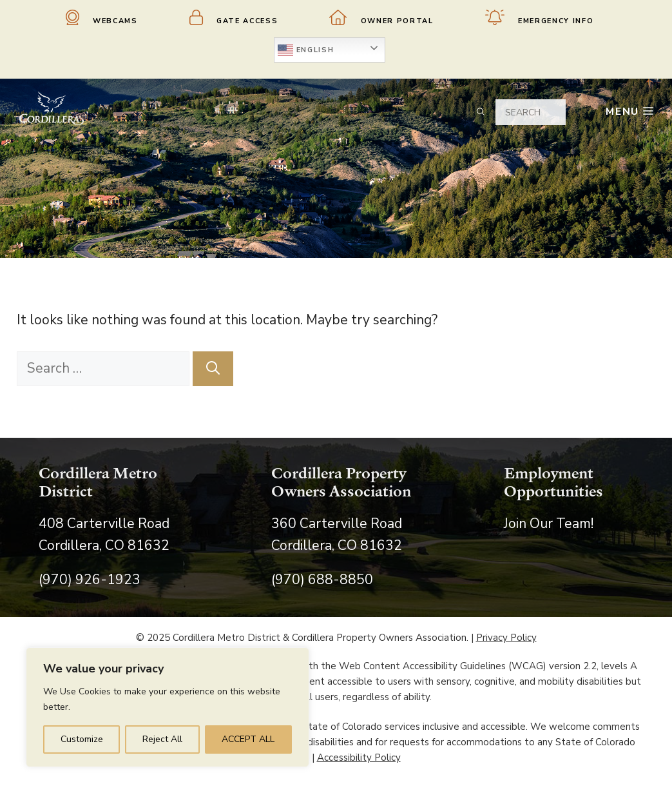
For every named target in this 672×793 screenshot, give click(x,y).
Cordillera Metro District (98, 482)
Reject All (162, 739)
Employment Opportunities (553, 482)
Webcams (102, 18)
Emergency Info (540, 18)
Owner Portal (381, 18)
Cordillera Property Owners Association (341, 482)
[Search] (213, 369)
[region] (168, 707)
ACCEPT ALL (248, 739)
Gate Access (234, 18)
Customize (82, 739)
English (306, 50)
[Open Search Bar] (476, 112)
